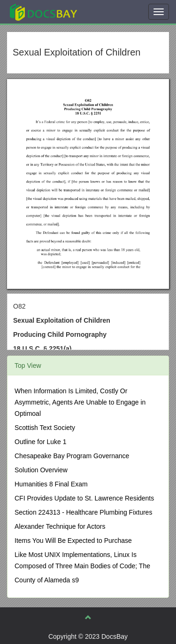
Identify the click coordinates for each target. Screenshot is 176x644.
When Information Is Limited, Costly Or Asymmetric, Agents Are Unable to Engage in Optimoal (80, 402)
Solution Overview (41, 470)
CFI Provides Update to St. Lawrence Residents (84, 498)
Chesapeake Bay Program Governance (72, 456)
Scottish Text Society (45, 428)
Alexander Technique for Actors (60, 526)
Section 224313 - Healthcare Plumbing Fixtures (83, 512)
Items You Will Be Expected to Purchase (73, 541)
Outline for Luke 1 (41, 442)
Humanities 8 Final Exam (51, 484)
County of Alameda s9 (47, 580)
